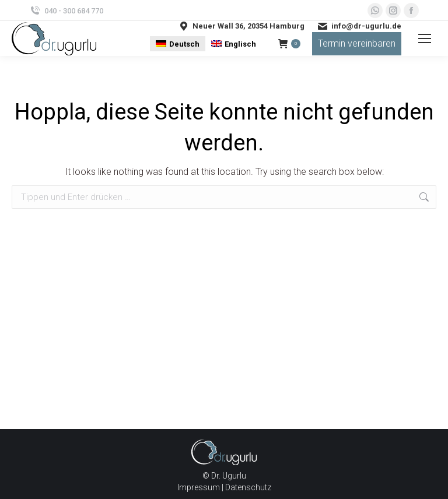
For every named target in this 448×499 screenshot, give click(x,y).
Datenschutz (248, 487)
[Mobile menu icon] (425, 38)
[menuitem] (178, 43)
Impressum (199, 487)
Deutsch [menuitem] (184, 44)
